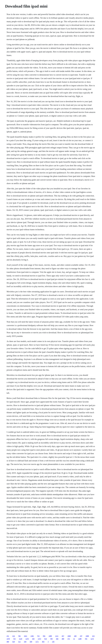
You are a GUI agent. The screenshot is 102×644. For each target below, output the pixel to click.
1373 (39, 639)
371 (69, 639)
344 (25, 642)
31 (74, 639)
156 (53, 642)
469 (8, 642)
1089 (50, 636)
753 (38, 636)
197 (81, 636)
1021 (25, 636)
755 (14, 639)
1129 (20, 639)
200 (75, 636)
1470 (8, 639)
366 (57, 639)
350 (33, 639)
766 (19, 636)
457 (63, 636)
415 (93, 636)
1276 (27, 639)
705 (86, 639)
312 (19, 642)
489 (63, 639)
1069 (69, 636)
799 (51, 639)
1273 (92, 639)
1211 (57, 636)
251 (8, 636)
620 (14, 642)
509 (31, 642)
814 (46, 639)
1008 (87, 636)
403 (43, 642)
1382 (32, 636)
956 (44, 636)
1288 (80, 639)
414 (14, 636)
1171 (37, 642)
